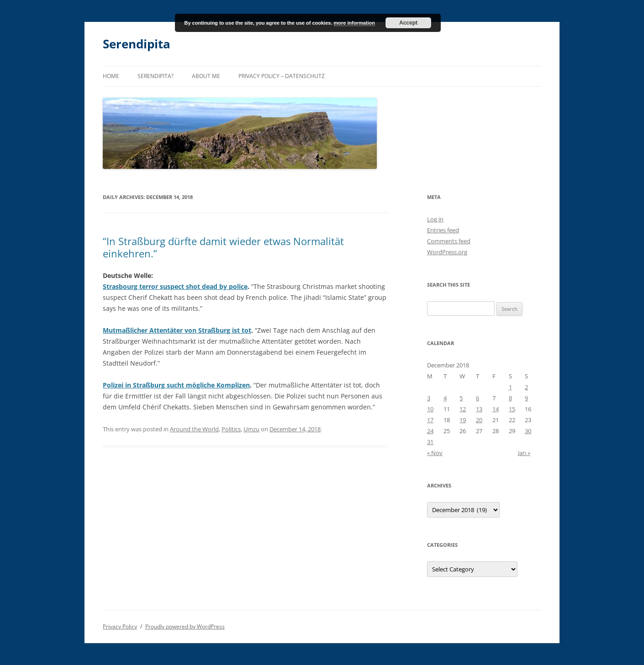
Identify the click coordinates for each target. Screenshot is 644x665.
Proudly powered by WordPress (185, 626)
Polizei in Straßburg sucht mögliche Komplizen (176, 385)
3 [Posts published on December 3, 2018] (429, 398)
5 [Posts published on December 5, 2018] (461, 398)
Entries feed (443, 230)
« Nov (435, 453)
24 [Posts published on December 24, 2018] (430, 431)
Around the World (194, 429)
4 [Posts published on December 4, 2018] (445, 398)
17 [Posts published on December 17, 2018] (430, 420)
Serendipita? (156, 76)
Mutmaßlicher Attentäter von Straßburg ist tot (177, 330)
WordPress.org (447, 252)
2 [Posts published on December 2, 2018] (526, 387)
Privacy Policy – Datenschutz (282, 76)
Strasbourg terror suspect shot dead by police (175, 286)
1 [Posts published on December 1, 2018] (510, 387)
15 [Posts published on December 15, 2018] (512, 409)
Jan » (524, 453)
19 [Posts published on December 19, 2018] (463, 420)
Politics (231, 429)
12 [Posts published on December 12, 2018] (463, 409)
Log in (435, 219)
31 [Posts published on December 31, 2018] (430, 442)
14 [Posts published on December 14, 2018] (496, 409)
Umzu (251, 429)
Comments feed (449, 241)
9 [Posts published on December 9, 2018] (526, 398)
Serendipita (137, 44)
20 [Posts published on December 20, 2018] (479, 420)
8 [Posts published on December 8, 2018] (510, 398)
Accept (408, 23)
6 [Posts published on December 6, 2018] (478, 398)
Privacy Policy (120, 626)
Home (111, 76)
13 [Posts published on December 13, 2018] (479, 409)
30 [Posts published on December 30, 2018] (528, 431)
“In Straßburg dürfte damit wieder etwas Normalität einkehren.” (223, 247)
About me (206, 76)
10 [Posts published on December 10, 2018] (430, 409)
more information (354, 23)
